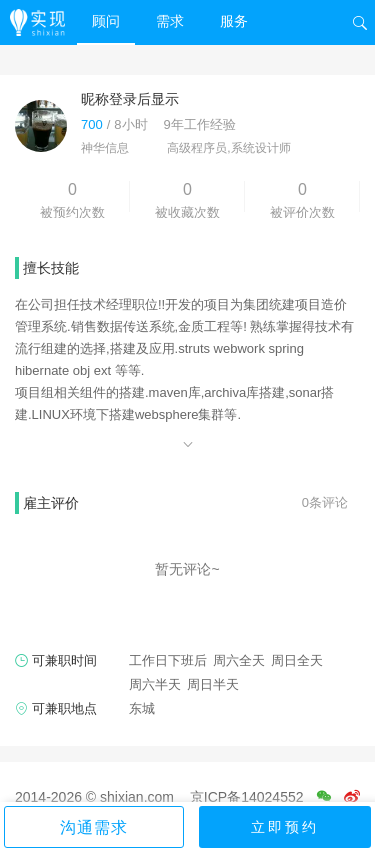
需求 (170, 21)
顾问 (106, 21)
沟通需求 (94, 827)
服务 (234, 21)
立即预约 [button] (285, 827)
